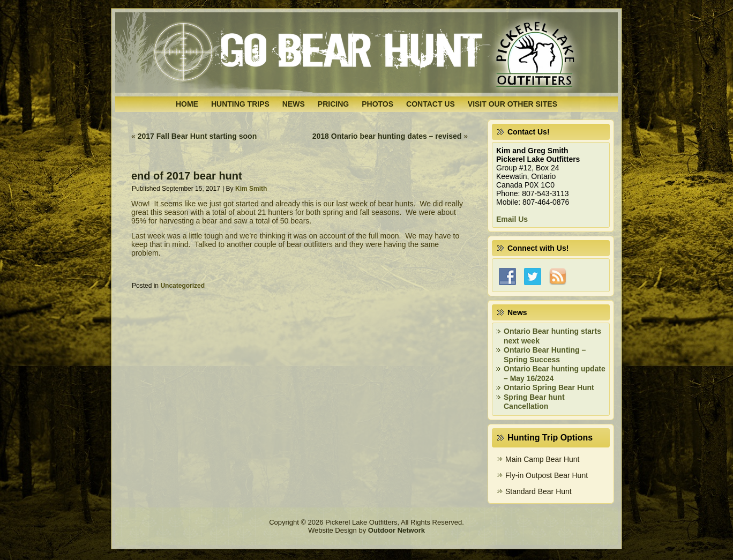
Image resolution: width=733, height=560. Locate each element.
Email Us (512, 219)
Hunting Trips (240, 104)
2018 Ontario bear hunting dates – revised (387, 136)
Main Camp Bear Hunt (543, 459)
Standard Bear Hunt (538, 491)
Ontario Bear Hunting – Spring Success (545, 355)
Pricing (333, 104)
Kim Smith (251, 189)
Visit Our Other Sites (513, 104)
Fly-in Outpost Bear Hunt (547, 475)
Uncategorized (182, 286)
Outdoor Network (397, 530)
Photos (377, 104)
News (294, 104)
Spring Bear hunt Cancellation (534, 402)
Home (187, 104)
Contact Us (431, 104)
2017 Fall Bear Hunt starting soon (197, 136)
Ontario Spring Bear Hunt (549, 387)
